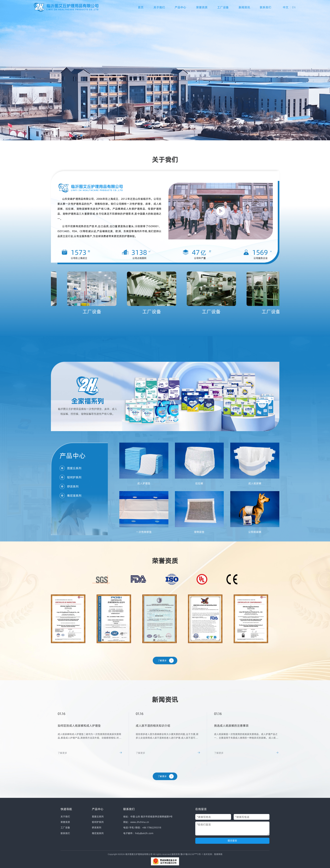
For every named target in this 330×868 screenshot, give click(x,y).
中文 (286, 7)
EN (294, 7)
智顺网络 (218, 854)
